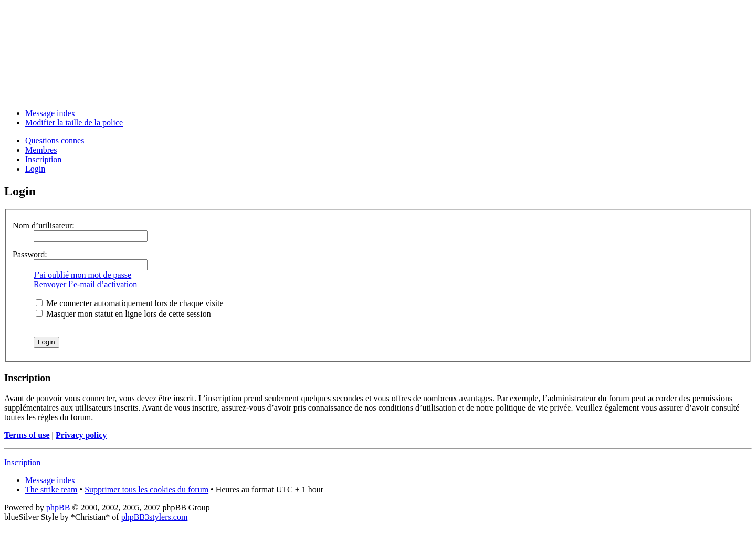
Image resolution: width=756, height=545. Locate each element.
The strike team (51, 490)
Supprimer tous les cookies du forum (146, 490)
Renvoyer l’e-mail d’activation (85, 284)
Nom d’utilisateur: (44, 226)
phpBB (58, 507)
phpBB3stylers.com (155, 517)
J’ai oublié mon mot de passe (82, 275)
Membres (41, 150)
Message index (50, 113)
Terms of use (27, 435)
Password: (30, 254)
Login (35, 169)
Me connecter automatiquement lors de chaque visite (130, 303)
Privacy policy (81, 435)
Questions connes (55, 140)
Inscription (43, 159)
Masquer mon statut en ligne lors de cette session (123, 314)
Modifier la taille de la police (74, 123)
